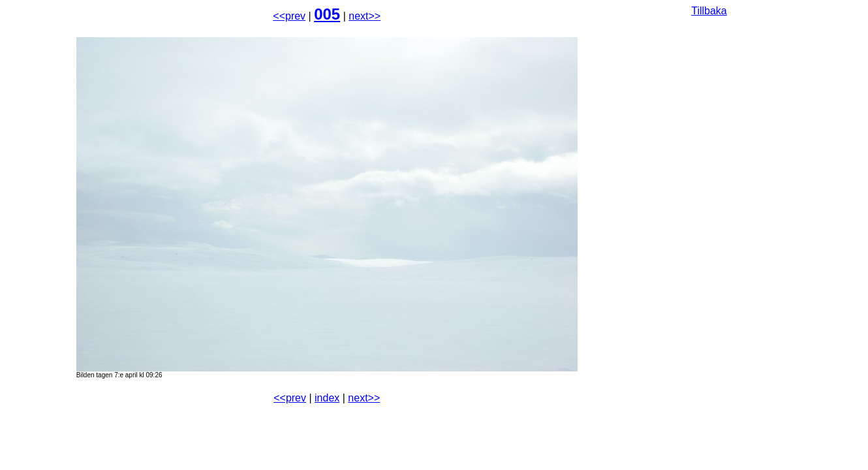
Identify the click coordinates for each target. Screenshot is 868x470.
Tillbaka (709, 11)
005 (327, 14)
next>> (364, 16)
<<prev (289, 16)
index (327, 398)
